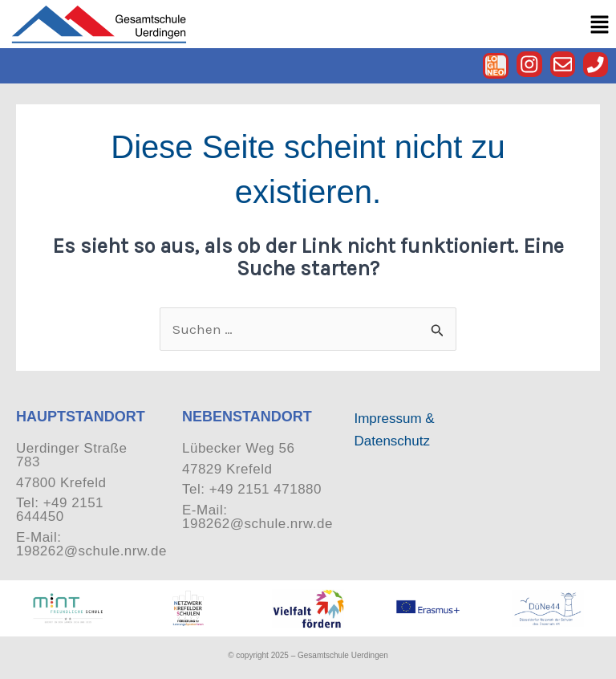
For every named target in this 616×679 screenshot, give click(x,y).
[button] (600, 24)
